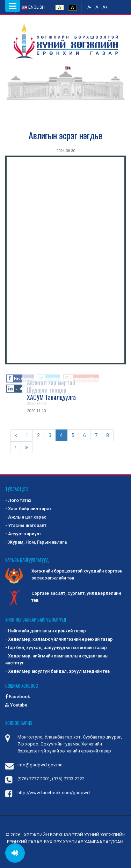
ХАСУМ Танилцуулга (51, 397)
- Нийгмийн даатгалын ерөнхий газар (46, 631)
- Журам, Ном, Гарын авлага (36, 542)
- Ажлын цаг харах (26, 517)
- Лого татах (18, 500)
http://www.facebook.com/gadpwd (54, 793)
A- (89, 7)
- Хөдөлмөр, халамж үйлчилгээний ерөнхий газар (59, 639)
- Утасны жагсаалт (26, 525)
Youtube (16, 705)
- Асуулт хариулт (23, 534)
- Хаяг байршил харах (28, 509)
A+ (105, 7)
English (33, 7)
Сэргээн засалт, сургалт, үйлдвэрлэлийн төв (63, 597)
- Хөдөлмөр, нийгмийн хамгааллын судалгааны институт (57, 659)
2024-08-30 (66, 151)
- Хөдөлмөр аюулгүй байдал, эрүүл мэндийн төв (58, 671)
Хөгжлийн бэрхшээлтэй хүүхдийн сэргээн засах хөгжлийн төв (64, 575)
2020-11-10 (36, 411)
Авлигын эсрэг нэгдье (65, 135)
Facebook (18, 697)
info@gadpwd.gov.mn (40, 765)
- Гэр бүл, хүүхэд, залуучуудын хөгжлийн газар (56, 648)
